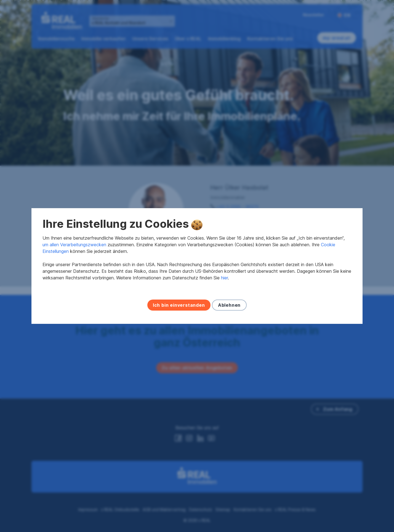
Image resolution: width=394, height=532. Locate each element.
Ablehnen (229, 305)
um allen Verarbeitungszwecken (74, 245)
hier (224, 278)
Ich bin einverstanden (179, 305)
